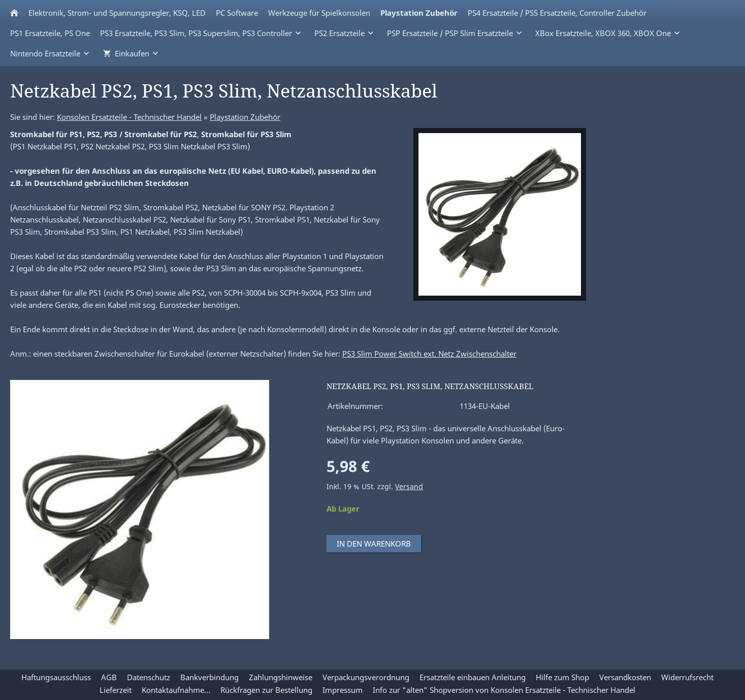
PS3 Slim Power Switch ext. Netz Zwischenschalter (429, 354)
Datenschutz (149, 677)
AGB (109, 677)
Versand (409, 487)
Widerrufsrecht (687, 677)
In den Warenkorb (374, 544)
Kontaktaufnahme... (176, 690)
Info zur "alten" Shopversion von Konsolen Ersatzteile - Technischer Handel (504, 690)
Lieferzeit (116, 690)
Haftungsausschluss (56, 677)
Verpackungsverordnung (366, 677)
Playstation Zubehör (245, 117)
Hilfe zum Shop (562, 677)
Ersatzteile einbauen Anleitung (473, 677)
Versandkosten (625, 677)
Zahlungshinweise (281, 677)
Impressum (343, 690)
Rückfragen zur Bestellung (266, 690)
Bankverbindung (209, 677)
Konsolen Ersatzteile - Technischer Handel (129, 117)
